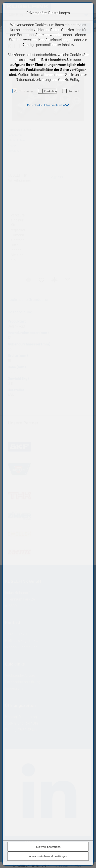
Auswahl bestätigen (48, 847)
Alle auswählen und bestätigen (48, 856)
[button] (48, 105)
